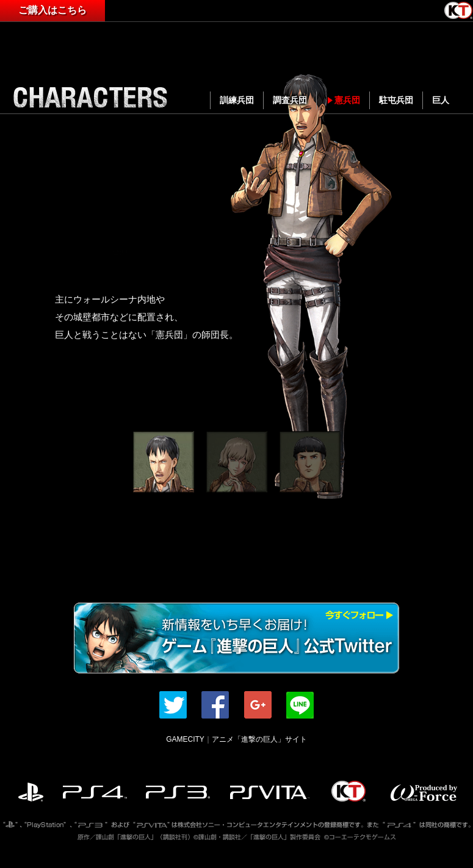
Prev (28, 270)
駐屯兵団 (396, 100)
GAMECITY (185, 739)
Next (445, 270)
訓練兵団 (237, 100)
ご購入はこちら (52, 10)
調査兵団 (290, 100)
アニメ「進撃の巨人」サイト (259, 739)
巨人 (441, 100)
